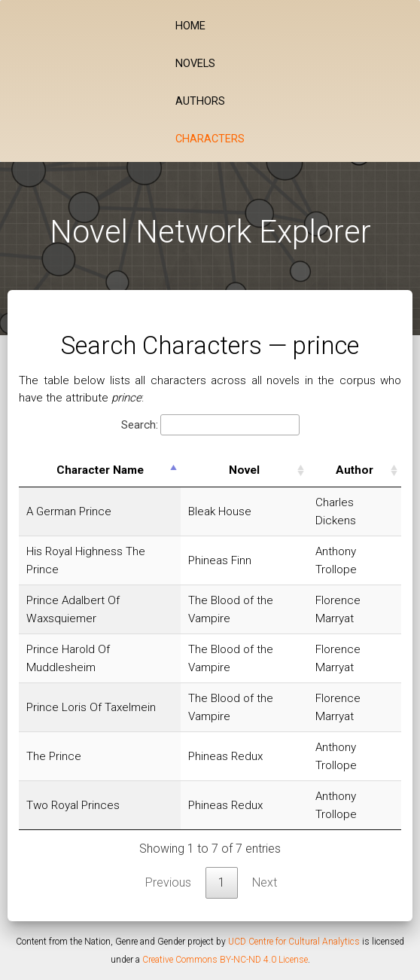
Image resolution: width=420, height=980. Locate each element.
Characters (210, 139)
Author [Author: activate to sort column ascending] (355, 470)
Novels (195, 64)
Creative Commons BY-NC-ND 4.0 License (225, 960)
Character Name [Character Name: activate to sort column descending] (100, 470)
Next (265, 882)
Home (190, 26)
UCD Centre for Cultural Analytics (294, 942)
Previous (168, 882)
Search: (210, 425)
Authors (200, 101)
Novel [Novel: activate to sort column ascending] (244, 470)
